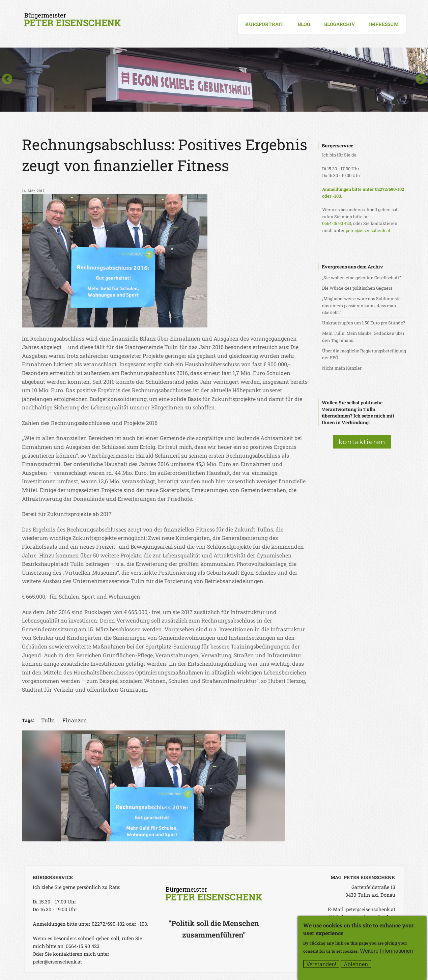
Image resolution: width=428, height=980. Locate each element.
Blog (304, 24)
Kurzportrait (264, 24)
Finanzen (75, 720)
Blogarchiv (339, 24)
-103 (337, 196)
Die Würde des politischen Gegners (357, 288)
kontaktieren (362, 442)
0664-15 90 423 (337, 223)
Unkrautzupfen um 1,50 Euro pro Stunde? (364, 323)
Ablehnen (356, 965)
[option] (214, 80)
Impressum (384, 24)
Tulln (48, 720)
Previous (7, 80)
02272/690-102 (390, 189)
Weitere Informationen (386, 952)
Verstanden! (321, 965)
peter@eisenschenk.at (368, 230)
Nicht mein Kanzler (342, 368)
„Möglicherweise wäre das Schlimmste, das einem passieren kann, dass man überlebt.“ (362, 305)
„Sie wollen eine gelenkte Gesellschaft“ (362, 278)
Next (421, 80)
